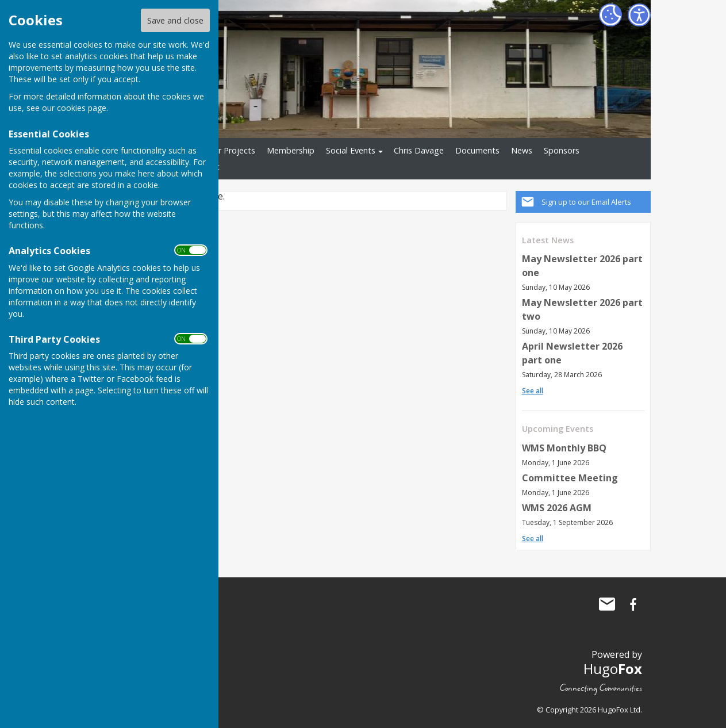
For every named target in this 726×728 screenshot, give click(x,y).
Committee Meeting (570, 478)
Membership (291, 150)
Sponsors (562, 150)
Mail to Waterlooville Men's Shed (607, 604)
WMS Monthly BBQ (564, 448)
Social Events (351, 150)
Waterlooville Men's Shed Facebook (633, 604)
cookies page (82, 108)
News (522, 150)
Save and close (175, 20)
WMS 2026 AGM (557, 508)
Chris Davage (419, 150)
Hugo (613, 668)
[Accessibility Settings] (639, 15)
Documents (477, 150)
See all (533, 391)
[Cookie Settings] (610, 15)
